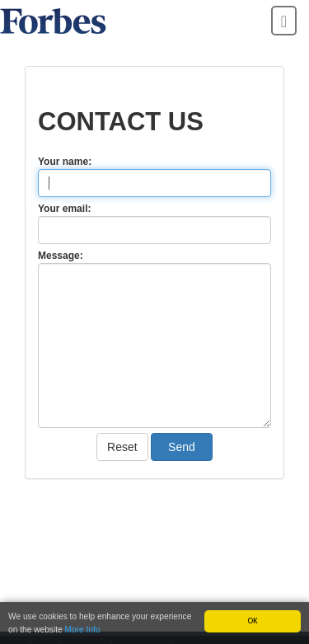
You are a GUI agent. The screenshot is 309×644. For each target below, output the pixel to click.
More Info (83, 630)
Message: (61, 256)
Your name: (65, 162)
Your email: (64, 209)
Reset (122, 447)
